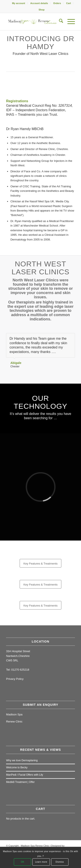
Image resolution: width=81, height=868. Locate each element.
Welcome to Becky (17, 767)
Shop (42, 10)
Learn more (41, 862)
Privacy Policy (15, 679)
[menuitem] (19, 3)
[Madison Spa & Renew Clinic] (34, 22)
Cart (68, 3)
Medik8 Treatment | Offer (20, 782)
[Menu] (69, 22)
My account (19, 3)
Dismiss (60, 862)
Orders (57, 3)
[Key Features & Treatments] (40, 563)
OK (23, 862)
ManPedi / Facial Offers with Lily (25, 775)
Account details (39, 3)
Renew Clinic (14, 722)
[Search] (59, 22)
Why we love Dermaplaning (22, 760)
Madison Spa (14, 714)
